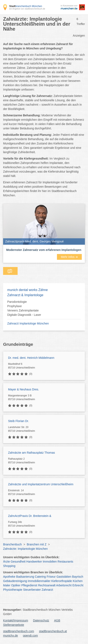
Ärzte (7, 562)
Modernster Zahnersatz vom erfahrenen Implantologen (44, 250)
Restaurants (65, 562)
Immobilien (50, 562)
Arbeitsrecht (64, 585)
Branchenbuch (12, 544)
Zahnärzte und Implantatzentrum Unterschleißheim (41, 484)
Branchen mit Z (37, 544)
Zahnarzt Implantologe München (28, 323)
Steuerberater (32, 590)
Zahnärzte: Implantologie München (25, 549)
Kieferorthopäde (62, 581)
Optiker (16, 585)
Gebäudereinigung (15, 581)
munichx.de (11, 636)
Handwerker (34, 562)
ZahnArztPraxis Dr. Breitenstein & (30, 516)
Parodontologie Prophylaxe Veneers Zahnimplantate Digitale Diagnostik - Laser (24, 308)
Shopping (9, 566)
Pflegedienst (29, 585)
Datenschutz (41, 620)
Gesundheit (18, 562)
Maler (7, 585)
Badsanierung (25, 577)
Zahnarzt (47, 590)
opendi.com (30, 636)
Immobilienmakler (39, 581)
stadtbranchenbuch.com (19, 631)
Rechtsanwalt (47, 585)
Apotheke (9, 577)
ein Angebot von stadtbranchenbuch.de (27, 9)
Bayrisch (78, 577)
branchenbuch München (26, 6)
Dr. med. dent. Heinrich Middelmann (31, 358)
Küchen (78, 581)
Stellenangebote (14, 625)
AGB (57, 620)
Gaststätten (64, 577)
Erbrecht (78, 585)
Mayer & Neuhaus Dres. (24, 389)
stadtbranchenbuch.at (53, 631)
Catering (40, 577)
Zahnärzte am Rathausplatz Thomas (31, 453)
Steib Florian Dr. (18, 421)
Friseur (51, 577)
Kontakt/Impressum (16, 620)
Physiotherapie (13, 590)
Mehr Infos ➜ (69, 257)
